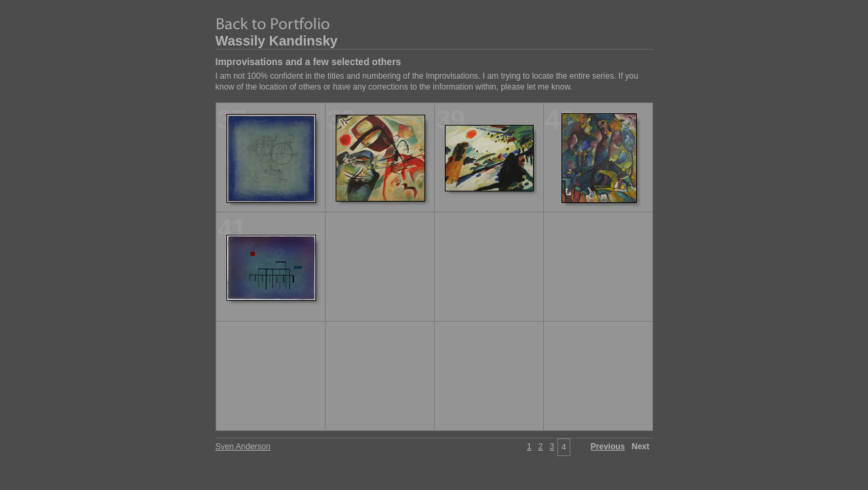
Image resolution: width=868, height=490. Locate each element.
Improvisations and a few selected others (309, 62)
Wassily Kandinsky (277, 41)
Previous (608, 447)
